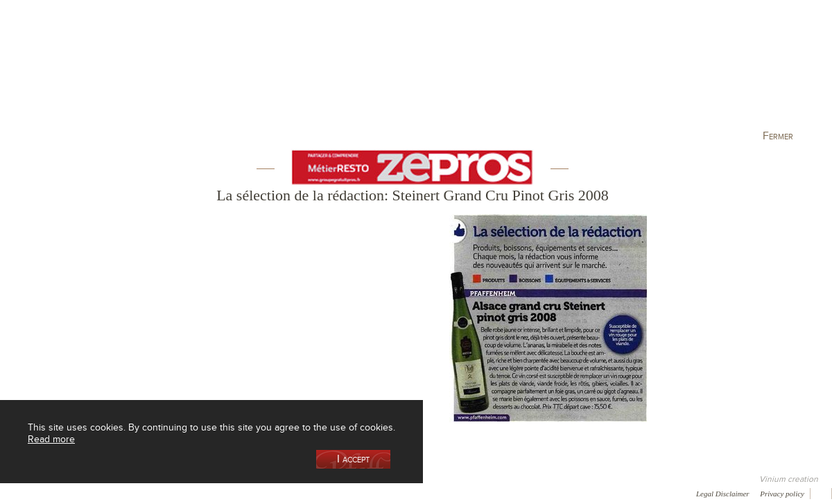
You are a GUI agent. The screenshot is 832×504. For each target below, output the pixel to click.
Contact (319, 493)
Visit (665, 72)
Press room (265, 493)
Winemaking (564, 72)
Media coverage (123, 493)
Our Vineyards (274, 72)
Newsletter (372, 493)
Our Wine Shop (173, 72)
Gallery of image (198, 493)
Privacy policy (782, 494)
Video (422, 493)
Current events (768, 72)
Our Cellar (71, 72)
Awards (62, 493)
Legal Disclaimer (723, 494)
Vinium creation (789, 479)
